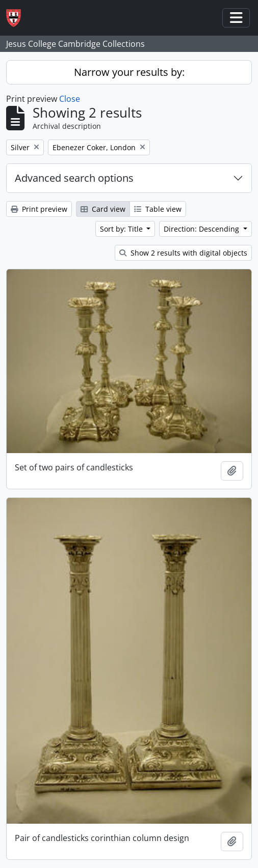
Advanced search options (74, 178)
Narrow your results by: (129, 72)
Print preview (39, 209)
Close (70, 99)
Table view (158, 209)
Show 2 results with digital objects (183, 253)
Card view (103, 209)
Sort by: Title (122, 229)
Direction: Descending (202, 229)
